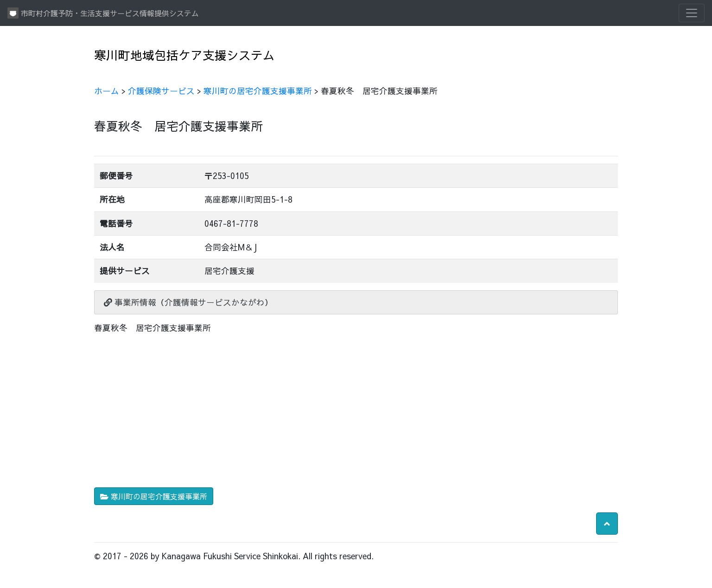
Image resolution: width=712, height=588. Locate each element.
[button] (607, 524)
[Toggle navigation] (692, 13)
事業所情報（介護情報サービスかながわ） (188, 302)
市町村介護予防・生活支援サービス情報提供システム (103, 13)
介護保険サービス (161, 91)
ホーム (107, 91)
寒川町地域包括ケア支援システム (184, 55)
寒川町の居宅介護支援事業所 (258, 91)
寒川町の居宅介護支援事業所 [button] (154, 496)
